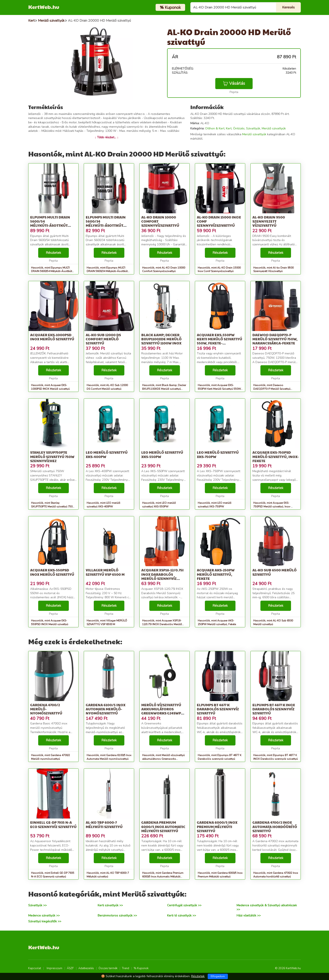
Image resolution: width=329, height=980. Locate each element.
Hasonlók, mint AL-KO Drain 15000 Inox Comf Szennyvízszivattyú (219, 270)
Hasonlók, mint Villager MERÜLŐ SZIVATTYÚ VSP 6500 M (107, 622)
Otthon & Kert (215, 128)
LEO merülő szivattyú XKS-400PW (107, 454)
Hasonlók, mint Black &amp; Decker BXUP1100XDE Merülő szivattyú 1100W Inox (164, 389)
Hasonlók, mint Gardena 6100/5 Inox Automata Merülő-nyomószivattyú (109, 757)
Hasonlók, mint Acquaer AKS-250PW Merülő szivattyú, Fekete (217, 622)
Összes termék (108, 968)
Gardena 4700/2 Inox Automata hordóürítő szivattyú (275, 826)
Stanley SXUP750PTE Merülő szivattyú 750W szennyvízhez (52, 456)
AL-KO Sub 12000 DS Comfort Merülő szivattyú (103, 339)
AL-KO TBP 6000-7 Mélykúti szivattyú (104, 824)
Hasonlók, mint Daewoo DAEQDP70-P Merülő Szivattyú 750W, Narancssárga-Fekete (272, 389)
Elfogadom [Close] (218, 976)
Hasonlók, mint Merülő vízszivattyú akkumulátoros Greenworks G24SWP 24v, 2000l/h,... (163, 759)
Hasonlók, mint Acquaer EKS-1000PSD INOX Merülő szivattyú (50, 387)
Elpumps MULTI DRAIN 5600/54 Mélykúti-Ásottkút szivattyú (50, 223)
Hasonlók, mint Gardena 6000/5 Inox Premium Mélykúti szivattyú (220, 875)
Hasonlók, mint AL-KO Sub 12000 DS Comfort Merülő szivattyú (107, 387)
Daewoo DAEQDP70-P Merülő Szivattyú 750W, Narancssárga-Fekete (275, 339)
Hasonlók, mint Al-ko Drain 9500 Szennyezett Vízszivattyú (273, 270)
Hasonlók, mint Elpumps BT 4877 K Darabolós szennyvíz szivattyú (220, 757)
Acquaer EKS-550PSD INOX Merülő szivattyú (52, 572)
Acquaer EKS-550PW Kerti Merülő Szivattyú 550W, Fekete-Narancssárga (220, 341)
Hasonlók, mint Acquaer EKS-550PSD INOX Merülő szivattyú (50, 622)
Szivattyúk (253, 128)
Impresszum (54, 968)
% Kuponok (141, 968)
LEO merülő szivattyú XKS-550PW (162, 454)
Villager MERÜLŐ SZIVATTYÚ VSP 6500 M (105, 572)
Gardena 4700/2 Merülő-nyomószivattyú (46, 709)
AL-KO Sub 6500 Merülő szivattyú (275, 572)
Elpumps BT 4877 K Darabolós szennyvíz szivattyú (218, 709)
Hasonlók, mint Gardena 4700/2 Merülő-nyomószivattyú (50, 757)
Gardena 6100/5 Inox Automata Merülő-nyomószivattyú (106, 709)
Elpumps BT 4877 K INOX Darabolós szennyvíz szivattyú (274, 709)
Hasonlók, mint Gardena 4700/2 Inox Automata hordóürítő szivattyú (276, 875)
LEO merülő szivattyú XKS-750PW (218, 454)
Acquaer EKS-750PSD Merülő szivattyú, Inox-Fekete (276, 456)
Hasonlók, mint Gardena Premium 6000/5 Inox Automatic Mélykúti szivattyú (163, 877)
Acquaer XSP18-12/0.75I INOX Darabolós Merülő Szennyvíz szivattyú (162, 576)
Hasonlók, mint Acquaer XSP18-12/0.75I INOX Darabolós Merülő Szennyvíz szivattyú (162, 624)
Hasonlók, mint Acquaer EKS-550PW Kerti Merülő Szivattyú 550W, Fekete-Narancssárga (220, 389)
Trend (126, 968)
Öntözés (239, 128)
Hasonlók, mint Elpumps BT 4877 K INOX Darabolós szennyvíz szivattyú (276, 757)
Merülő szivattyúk (274, 128)
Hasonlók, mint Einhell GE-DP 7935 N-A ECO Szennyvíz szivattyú (53, 875)
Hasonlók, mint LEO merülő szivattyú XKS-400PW (103, 505)
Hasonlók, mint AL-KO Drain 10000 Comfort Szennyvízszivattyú (164, 270)
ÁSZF (70, 968)
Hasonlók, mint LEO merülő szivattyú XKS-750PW (215, 505)
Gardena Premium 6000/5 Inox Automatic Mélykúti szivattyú (163, 826)
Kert (229, 128)
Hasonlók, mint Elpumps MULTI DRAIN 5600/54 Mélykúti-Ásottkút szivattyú (52, 271)
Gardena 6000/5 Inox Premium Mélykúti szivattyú (217, 826)
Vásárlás (234, 83)
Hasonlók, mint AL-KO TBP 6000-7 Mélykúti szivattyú (108, 875)
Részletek (53, 253)
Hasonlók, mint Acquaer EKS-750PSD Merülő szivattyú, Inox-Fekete (272, 507)
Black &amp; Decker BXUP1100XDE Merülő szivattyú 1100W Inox (161, 339)
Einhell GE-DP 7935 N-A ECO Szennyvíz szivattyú (53, 824)
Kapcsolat (35, 968)
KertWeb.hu (44, 7)
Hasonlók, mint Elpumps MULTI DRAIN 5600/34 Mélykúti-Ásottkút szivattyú (107, 271)
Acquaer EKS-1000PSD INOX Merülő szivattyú (52, 337)
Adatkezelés (86, 968)
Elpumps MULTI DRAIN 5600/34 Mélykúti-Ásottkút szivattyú (106, 223)
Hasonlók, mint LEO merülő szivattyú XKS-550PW (159, 505)
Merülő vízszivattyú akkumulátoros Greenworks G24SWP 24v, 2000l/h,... (161, 711)
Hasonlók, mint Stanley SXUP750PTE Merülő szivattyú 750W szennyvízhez (53, 507)
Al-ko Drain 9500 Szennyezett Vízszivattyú (269, 221)
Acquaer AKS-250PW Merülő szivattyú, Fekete (216, 574)
